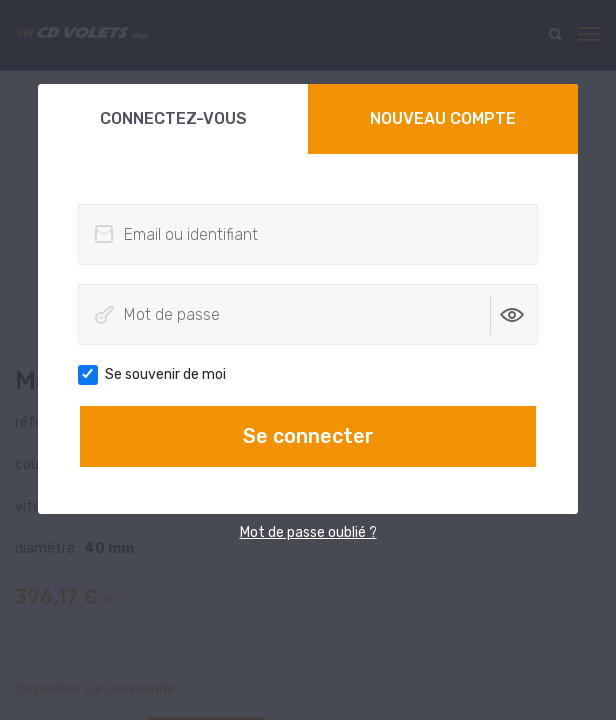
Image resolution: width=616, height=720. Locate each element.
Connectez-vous (173, 118)
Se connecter (308, 436)
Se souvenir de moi (158, 375)
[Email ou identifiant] (308, 234)
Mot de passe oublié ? (308, 532)
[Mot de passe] (308, 314)
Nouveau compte (443, 118)
